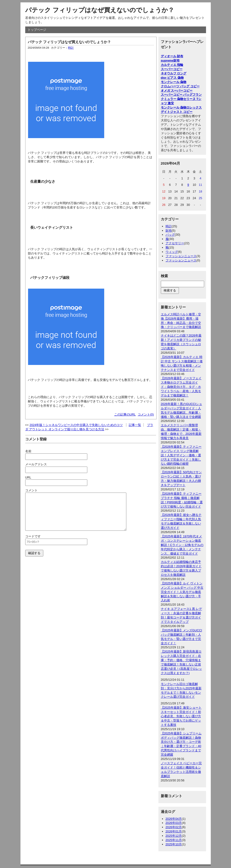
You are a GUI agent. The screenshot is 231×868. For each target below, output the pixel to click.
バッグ (170, 235)
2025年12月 (174, 836)
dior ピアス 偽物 (172, 78)
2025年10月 (174, 844)
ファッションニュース (181, 256)
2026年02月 (174, 827)
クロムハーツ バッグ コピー (180, 86)
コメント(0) (146, 414)
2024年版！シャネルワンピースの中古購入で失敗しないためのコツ (76, 425)
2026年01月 (174, 831)
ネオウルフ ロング (174, 73)
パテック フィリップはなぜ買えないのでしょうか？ (100, 10)
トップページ (37, 30)
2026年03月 (174, 823)
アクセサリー (175, 243)
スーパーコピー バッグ (177, 95)
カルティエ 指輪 (172, 65)
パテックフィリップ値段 (50, 278)
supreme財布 (170, 60)
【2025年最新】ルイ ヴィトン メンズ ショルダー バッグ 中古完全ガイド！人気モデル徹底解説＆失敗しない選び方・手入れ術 (182, 592)
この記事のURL (125, 414)
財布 (169, 231)
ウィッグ (172, 252)
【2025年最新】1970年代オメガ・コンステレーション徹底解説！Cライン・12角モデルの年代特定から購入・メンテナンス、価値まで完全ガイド (182, 545)
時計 (71, 48)
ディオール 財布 (172, 56)
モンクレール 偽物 (174, 82)
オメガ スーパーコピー (177, 91)
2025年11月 (174, 840)
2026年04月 (174, 819)
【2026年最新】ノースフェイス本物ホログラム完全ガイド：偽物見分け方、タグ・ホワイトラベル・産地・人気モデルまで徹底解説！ (181, 387)
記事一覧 (135, 425)
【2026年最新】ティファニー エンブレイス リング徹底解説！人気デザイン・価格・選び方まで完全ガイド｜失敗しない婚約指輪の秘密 (181, 455)
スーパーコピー (172, 69)
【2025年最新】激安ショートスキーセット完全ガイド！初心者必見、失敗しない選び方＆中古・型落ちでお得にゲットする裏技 (181, 716)
